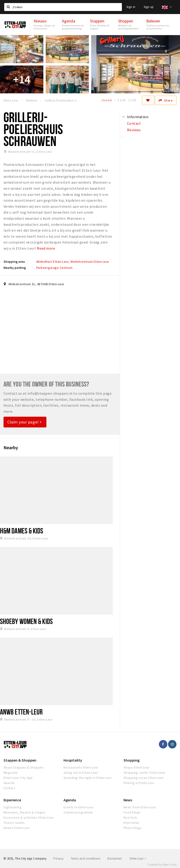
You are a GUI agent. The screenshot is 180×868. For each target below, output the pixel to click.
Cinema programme (78, 812)
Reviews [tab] (134, 130)
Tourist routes (14, 823)
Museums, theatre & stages (24, 812)
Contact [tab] (134, 123)
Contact (9, 788)
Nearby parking (15, 268)
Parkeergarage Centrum (54, 268)
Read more (46, 248)
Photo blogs (133, 828)
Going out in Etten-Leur (81, 773)
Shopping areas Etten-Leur (144, 778)
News (128, 800)
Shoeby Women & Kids (26, 621)
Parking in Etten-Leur (139, 783)
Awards (9, 783)
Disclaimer (114, 859)
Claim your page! (24, 422)
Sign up (149, 7)
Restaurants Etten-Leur (81, 767)
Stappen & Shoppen (20, 760)
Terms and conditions (86, 859)
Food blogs (132, 812)
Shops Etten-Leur (137, 767)
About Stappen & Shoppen (23, 767)
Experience (12, 800)
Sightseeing (13, 807)
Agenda (70, 800)
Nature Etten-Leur (17, 828)
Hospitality (73, 760)
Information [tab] (138, 117)
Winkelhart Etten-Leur (52, 262)
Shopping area (14, 262)
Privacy (58, 859)
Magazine (11, 773)
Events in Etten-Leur (79, 807)
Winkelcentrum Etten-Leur (90, 262)
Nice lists (130, 817)
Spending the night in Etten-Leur (88, 778)
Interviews (131, 823)
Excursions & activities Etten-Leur (29, 817)
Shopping (131, 760)
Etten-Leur (138, 859)
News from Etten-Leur (140, 807)
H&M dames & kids (22, 531)
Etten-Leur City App (18, 778)
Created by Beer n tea (162, 865)
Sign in (131, 7)
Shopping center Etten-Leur (144, 773)
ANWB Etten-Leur (21, 712)
